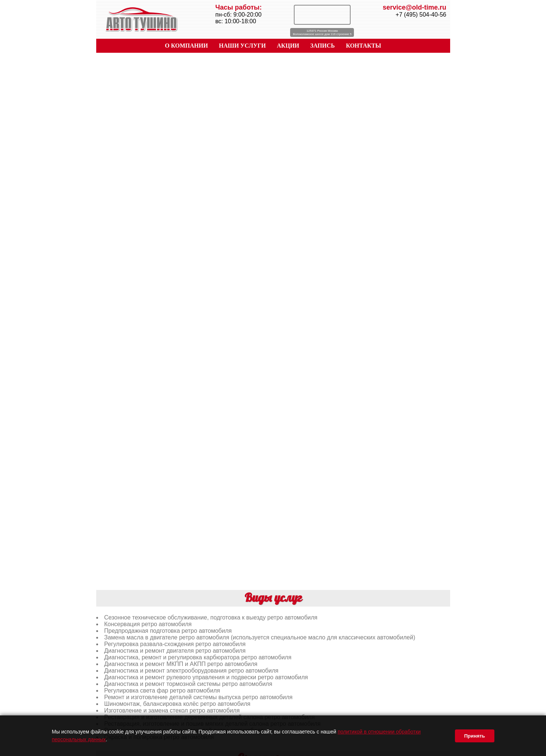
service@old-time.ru (415, 7)
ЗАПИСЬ (323, 46)
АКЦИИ (288, 46)
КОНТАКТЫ (364, 46)
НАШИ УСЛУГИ (242, 46)
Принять (474, 736)
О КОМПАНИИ (186, 46)
